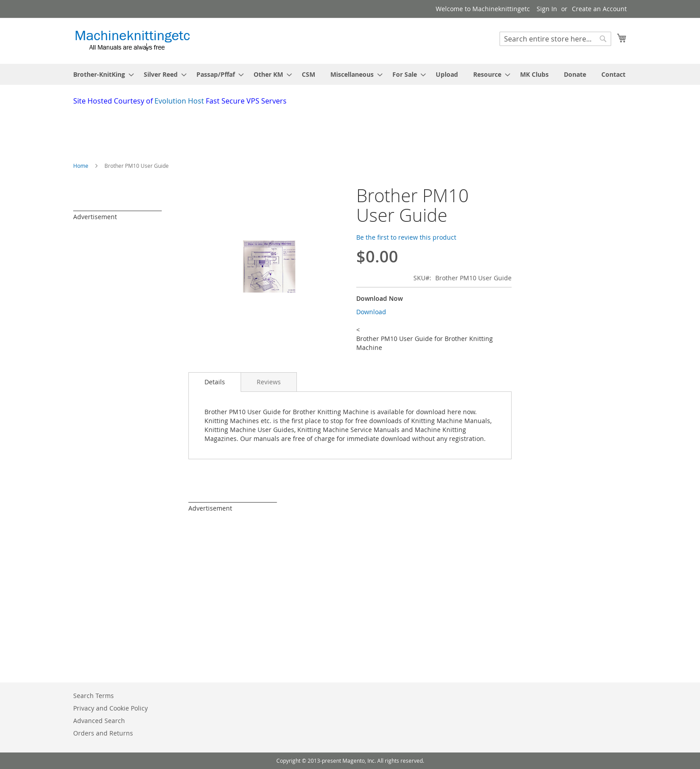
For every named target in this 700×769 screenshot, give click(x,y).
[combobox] (555, 39)
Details (215, 382)
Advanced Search (99, 721)
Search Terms (94, 696)
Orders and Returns (103, 733)
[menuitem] (101, 74)
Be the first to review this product (406, 237)
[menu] (350, 74)
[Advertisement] (290, 131)
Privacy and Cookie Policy (110, 708)
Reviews (269, 382)
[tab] (215, 382)
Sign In (547, 9)
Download (371, 312)
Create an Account (599, 9)
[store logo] (132, 40)
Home (81, 166)
